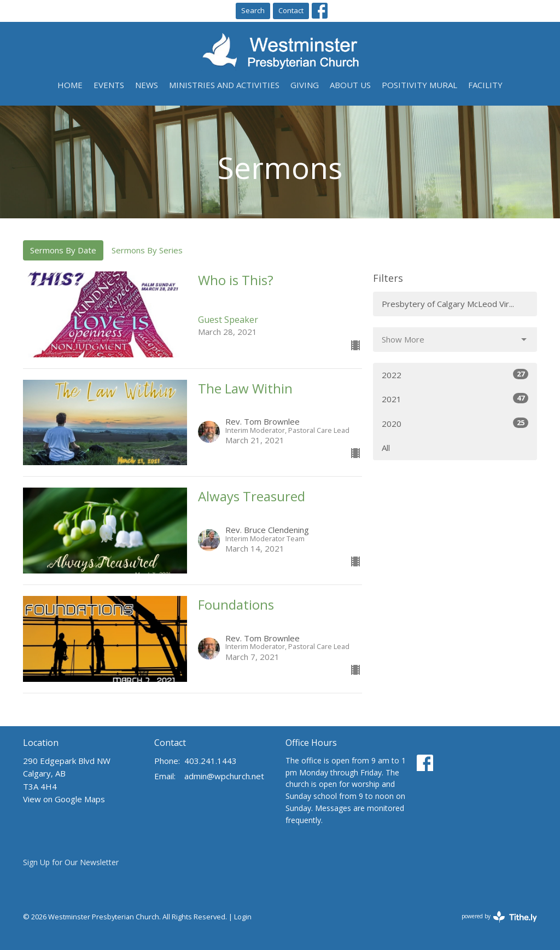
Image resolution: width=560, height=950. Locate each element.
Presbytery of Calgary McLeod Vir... (448, 304)
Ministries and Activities (224, 85)
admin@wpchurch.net (224, 776)
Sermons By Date (63, 250)
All (386, 448)
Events (109, 85)
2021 (455, 399)
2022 (455, 375)
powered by (499, 917)
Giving (305, 85)
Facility (485, 85)
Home (70, 85)
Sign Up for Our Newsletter (71, 862)
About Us (350, 85)
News (147, 85)
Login (243, 917)
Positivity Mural (419, 85)
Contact (291, 10)
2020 (455, 423)
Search (253, 10)
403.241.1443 (211, 761)
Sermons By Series (147, 250)
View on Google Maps (64, 799)
